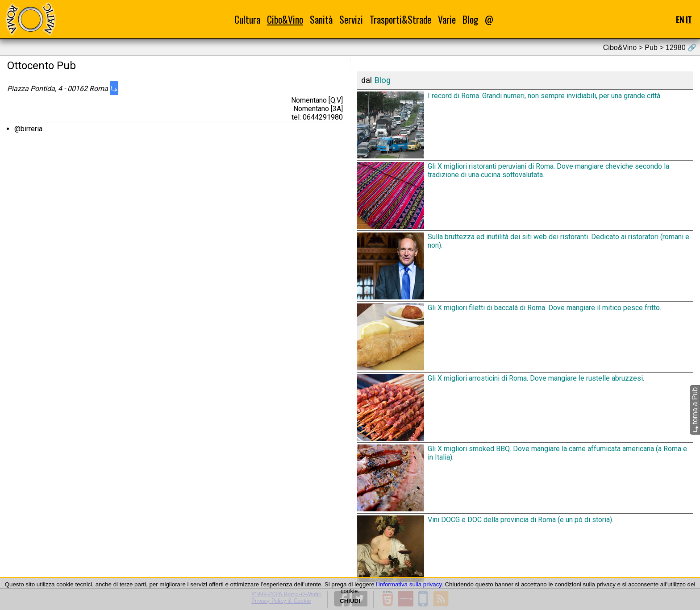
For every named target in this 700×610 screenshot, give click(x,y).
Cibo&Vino (285, 19)
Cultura (247, 19)
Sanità (321, 19)
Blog (470, 19)
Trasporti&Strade (400, 19)
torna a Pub (695, 410)
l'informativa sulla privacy (409, 584)
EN (680, 19)
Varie (447, 19)
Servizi (351, 19)
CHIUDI (350, 601)
